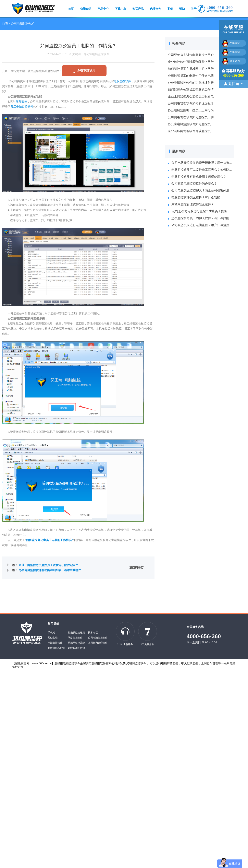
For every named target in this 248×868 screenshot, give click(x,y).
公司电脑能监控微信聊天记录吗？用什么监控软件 (203, 163)
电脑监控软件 (122, 81)
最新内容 (178, 151)
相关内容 (178, 43)
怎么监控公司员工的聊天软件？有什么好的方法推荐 (205, 218)
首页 (71, 9)
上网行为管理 (210, 663)
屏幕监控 (21, 102)
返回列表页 (136, 568)
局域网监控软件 (136, 663)
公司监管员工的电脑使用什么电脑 (191, 76)
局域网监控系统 (76, 643)
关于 (194, 9)
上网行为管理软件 (98, 643)
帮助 (182, 9)
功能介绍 (86, 9)
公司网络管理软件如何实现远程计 (191, 103)
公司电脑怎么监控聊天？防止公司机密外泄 (199, 190)
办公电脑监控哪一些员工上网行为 (191, 110)
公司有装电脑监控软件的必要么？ (193, 184)
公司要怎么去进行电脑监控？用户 (191, 55)
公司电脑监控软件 (23, 24)
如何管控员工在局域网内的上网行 (191, 69)
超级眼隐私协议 (56, 648)
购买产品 (138, 9)
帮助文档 (53, 638)
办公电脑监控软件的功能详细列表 (191, 83)
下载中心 (121, 9)
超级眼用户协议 (76, 648)
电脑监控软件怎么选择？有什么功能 (194, 197)
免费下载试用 (86, 71)
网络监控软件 (75, 638)
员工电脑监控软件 (22, 107)
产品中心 (103, 9)
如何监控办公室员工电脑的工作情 (191, 90)
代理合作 (156, 9)
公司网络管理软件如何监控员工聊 (191, 117)
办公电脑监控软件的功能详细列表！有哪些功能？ (50, 570)
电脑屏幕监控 (170, 663)
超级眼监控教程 (76, 633)
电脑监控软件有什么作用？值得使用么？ (197, 177)
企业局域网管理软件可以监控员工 (191, 131)
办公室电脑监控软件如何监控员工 (191, 124)
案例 (170, 9)
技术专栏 (93, 633)
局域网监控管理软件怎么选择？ (191, 204)
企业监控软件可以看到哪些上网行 (191, 62)
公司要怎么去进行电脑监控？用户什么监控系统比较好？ (208, 225)
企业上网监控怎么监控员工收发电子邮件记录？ (49, 565)
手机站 (51, 633)
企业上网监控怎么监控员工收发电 (191, 96)
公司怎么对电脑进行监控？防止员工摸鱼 (197, 211)
